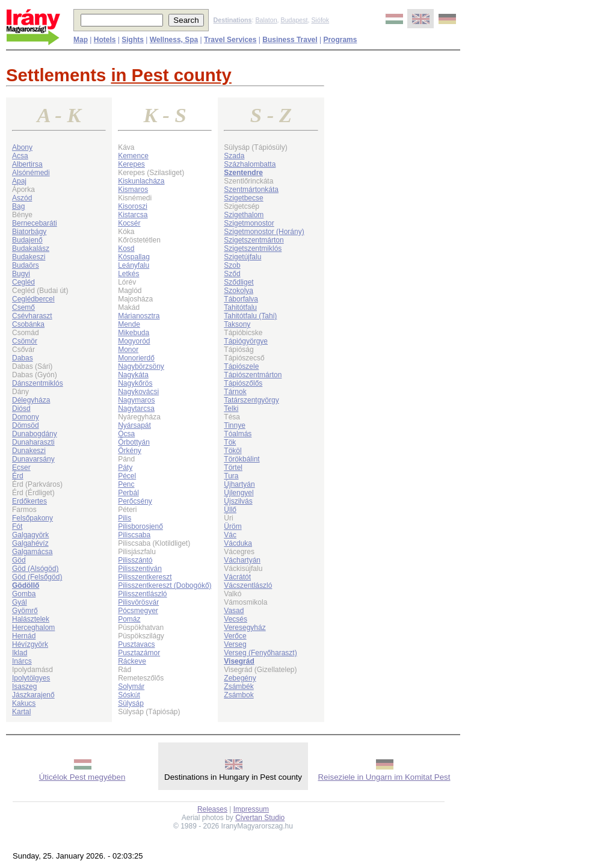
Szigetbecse (243, 198)
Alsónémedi (31, 173)
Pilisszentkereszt (145, 577)
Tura (231, 476)
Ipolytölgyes (31, 678)
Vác (230, 535)
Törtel (233, 467)
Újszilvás (238, 501)
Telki (231, 409)
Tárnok (235, 392)
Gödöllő (26, 585)
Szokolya (239, 291)
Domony (26, 417)
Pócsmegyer (138, 611)
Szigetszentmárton (254, 240)
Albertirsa (27, 164)
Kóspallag (134, 257)
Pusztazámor (139, 653)
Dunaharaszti (33, 442)
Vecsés (236, 619)
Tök (230, 442)
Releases (212, 809)
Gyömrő (25, 611)
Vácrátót (237, 577)
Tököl (233, 451)
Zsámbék (239, 687)
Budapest (294, 20)
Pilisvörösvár (138, 602)
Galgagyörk (30, 535)
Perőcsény (135, 501)
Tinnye (235, 425)
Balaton (266, 20)
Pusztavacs (136, 644)
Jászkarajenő (33, 695)
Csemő (23, 307)
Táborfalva (241, 299)
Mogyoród (134, 341)
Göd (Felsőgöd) (37, 577)
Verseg (235, 644)
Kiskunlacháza (141, 181)
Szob (232, 265)
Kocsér (129, 223)
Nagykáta (133, 375)
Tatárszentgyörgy (251, 400)
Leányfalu (134, 265)
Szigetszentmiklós (253, 248)
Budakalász (31, 248)
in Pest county (171, 75)
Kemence (133, 156)
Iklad (20, 653)
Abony (22, 147)
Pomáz (129, 619)
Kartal (21, 712)
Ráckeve (132, 661)
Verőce (235, 636)
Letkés (128, 274)
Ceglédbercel (33, 299)
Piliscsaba (134, 535)
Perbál (128, 493)
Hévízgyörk (30, 644)
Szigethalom (244, 215)
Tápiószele (241, 366)
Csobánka (28, 324)
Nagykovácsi (138, 392)
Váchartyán (242, 560)
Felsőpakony (32, 518)
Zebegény (240, 678)
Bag (18, 206)
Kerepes (131, 164)
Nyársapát (134, 425)
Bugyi (21, 274)
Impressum (251, 809)
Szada (234, 156)
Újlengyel (239, 493)
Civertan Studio (260, 818)
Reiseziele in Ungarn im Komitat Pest (384, 777)
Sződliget (239, 282)
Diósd (21, 409)
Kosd (126, 248)
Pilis (125, 518)
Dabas (23, 358)
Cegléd (23, 282)
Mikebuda (134, 333)
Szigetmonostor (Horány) (264, 232)
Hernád (24, 636)
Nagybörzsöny (141, 366)
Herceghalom (33, 628)
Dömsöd (26, 425)
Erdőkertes (29, 501)
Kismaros (133, 190)
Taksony (237, 324)
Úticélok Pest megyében (82, 777)
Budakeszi (29, 257)
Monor (128, 350)
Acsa (20, 156)
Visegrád (239, 661)
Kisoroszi (133, 206)
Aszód (22, 198)
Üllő (230, 510)
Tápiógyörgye (246, 341)
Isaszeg (24, 687)
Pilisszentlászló (142, 594)
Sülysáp (131, 703)
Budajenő (27, 240)
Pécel (127, 476)
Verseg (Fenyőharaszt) (260, 653)
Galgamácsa (32, 552)
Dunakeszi (29, 451)
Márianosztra (139, 316)
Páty (125, 467)
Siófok (320, 20)
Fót (17, 526)
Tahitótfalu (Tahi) (250, 316)
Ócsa (126, 434)
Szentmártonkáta (251, 190)
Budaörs (26, 265)
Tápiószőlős (243, 383)
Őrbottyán (134, 442)
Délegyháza (31, 400)
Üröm (233, 526)
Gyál (20, 602)
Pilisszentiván (140, 569)
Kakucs (24, 703)
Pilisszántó (135, 560)
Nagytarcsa (136, 409)
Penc (126, 484)
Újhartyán (239, 484)
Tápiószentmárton (253, 375)
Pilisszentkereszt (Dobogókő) (165, 585)
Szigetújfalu (242, 257)
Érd (18, 476)
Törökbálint (242, 459)
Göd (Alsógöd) (35, 569)
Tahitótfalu (240, 307)
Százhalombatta (250, 164)
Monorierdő (136, 358)
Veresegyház (245, 628)
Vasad (234, 611)
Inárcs (22, 661)
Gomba (24, 594)
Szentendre (243, 173)
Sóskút (129, 695)
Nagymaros (136, 400)
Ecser (21, 467)
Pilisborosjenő (140, 526)
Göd (19, 560)
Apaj (19, 181)
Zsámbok (239, 695)
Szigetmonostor (249, 223)
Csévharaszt (32, 316)
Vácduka (238, 543)
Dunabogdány (35, 434)
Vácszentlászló (248, 585)
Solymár (131, 687)
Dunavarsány (33, 459)
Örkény (130, 451)
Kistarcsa (133, 215)
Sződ (232, 274)
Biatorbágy (29, 232)
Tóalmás (238, 434)
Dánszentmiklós (38, 383)
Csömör (25, 341)
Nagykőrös (135, 383)
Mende (129, 324)
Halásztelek (31, 619)
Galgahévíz (30, 543)
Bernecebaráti (35, 223)
